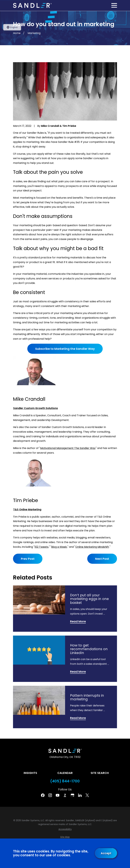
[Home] (32, 5)
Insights (30, 773)
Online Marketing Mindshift (92, 547)
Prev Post (28, 559)
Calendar (65, 773)
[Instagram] (50, 795)
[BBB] (65, 795)
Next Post (102, 559)
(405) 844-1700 (65, 781)
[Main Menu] (114, 5)
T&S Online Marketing (27, 509)
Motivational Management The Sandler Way (68, 448)
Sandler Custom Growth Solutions (36, 408)
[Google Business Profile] (72, 795)
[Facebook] (43, 795)
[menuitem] (65, 829)
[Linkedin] (80, 795)
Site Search (100, 773)
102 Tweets (41, 547)
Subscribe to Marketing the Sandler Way (65, 349)
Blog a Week (59, 547)
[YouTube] (58, 795)
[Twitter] (87, 795)
